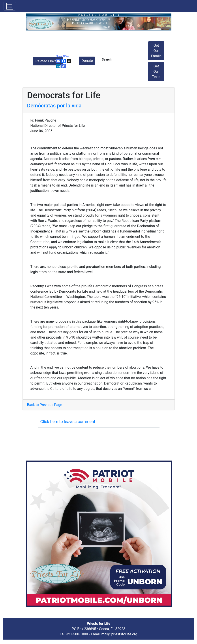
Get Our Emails (156, 51)
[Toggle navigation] (10, 6)
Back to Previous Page (45, 405)
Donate (87, 61)
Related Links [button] (46, 61)
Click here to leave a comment (68, 422)
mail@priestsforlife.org (119, 634)
